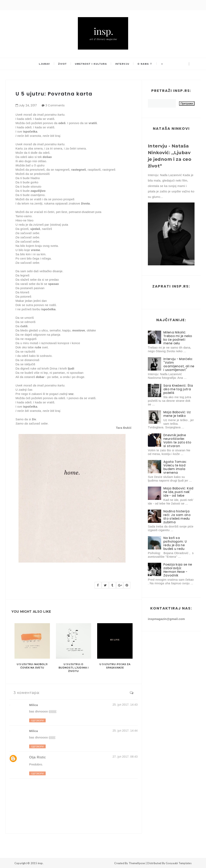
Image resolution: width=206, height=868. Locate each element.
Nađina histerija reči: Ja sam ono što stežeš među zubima (177, 517)
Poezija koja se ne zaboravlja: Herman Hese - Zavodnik (178, 570)
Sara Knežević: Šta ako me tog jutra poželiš (178, 389)
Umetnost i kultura (91, 64)
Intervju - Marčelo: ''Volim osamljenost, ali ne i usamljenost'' (179, 364)
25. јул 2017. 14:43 (125, 705)
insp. (41, 863)
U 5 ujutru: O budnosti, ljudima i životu (74, 668)
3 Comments (55, 105)
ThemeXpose (137, 863)
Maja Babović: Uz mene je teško (177, 414)
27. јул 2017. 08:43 (125, 757)
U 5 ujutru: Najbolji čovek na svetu (32, 666)
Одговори (37, 721)
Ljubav (45, 64)
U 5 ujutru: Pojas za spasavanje (115, 666)
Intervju (122, 64)
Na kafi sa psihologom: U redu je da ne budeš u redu (175, 543)
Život (63, 64)
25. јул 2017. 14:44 (125, 731)
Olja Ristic (38, 757)
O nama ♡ (145, 64)
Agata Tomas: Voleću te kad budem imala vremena (175, 467)
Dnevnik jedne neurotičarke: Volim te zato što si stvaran (177, 441)
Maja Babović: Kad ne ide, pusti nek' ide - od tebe (178, 492)
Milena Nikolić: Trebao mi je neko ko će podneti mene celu (178, 338)
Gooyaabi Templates (179, 863)
